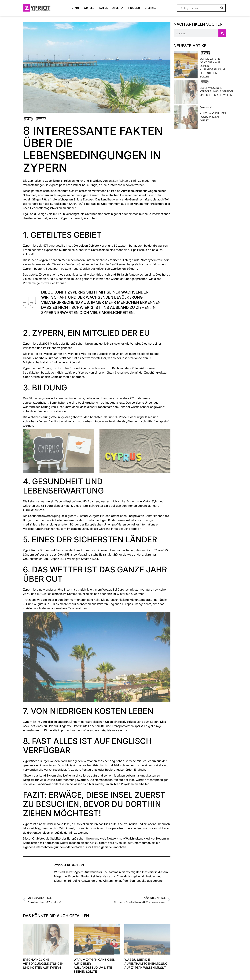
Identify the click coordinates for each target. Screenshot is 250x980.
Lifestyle (41, 119)
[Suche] (222, 33)
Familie (28, 119)
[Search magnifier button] (222, 8)
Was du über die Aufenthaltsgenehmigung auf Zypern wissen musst (146, 964)
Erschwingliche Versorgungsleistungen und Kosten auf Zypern (43, 964)
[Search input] (200, 8)
